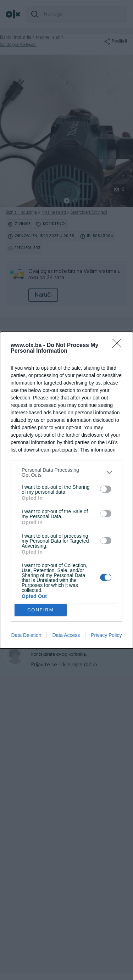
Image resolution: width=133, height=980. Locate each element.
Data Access (66, 635)
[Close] (119, 346)
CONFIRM (41, 610)
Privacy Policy (106, 635)
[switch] (106, 489)
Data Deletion (26, 635)
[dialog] (66, 490)
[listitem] (66, 472)
